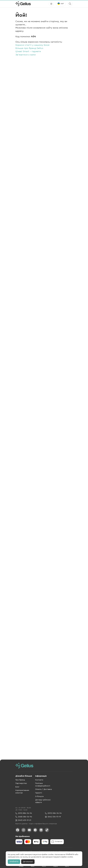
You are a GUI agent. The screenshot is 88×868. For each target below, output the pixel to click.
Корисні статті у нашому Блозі (32, 45)
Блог (17, 787)
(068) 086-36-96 (24, 817)
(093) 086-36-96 (53, 813)
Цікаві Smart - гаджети (28, 51)
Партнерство (21, 783)
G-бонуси (39, 796)
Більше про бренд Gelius (29, 48)
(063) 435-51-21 (23, 820)
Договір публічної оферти (43, 801)
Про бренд (20, 780)
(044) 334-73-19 (53, 817)
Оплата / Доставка (43, 789)
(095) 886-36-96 (24, 813)
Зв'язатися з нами (26, 55)
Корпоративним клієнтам (22, 792)
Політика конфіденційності (43, 785)
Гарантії (39, 793)
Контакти (39, 780)
